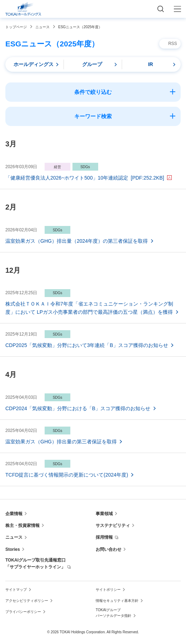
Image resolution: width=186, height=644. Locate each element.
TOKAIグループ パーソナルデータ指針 (114, 613)
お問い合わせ (109, 549)
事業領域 (104, 514)
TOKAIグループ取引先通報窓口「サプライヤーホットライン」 (36, 563)
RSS (173, 44)
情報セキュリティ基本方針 (117, 601)
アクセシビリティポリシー (27, 601)
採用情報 (104, 537)
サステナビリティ (113, 525)
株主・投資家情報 (22, 525)
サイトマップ (16, 590)
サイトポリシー (108, 590)
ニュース (14, 537)
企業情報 (14, 514)
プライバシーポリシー (23, 612)
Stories (13, 549)
